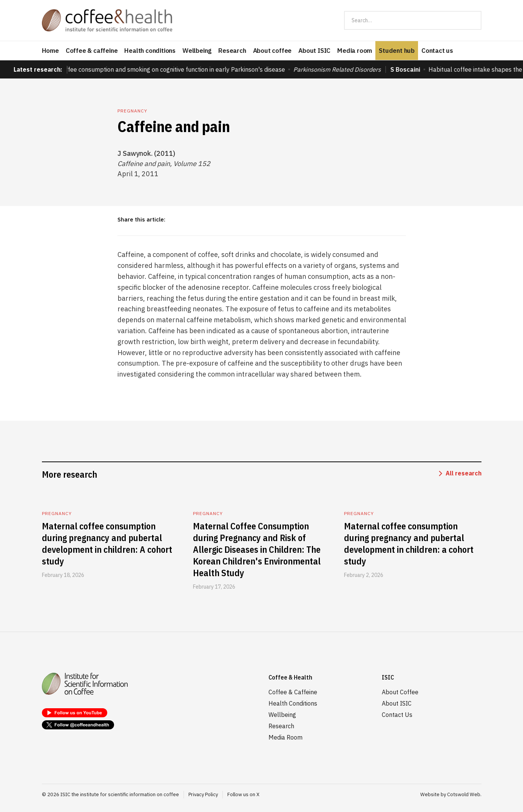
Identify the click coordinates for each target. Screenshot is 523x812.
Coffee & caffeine (92, 51)
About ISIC (314, 51)
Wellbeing (197, 51)
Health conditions (150, 51)
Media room (355, 51)
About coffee (272, 51)
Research (232, 51)
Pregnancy (132, 111)
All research (464, 473)
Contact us (437, 51)
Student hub (397, 51)
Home (50, 51)
